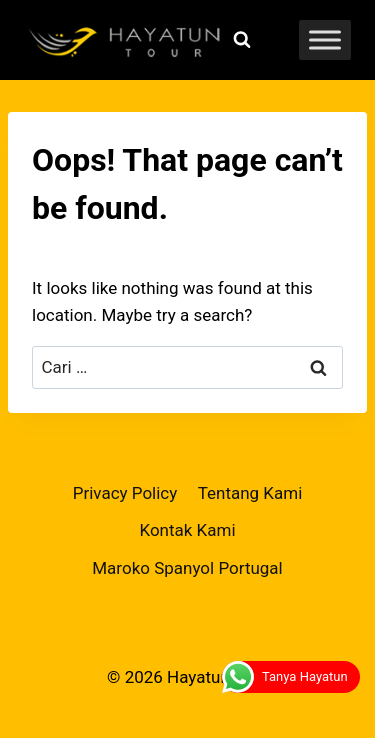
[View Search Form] (242, 40)
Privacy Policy (125, 493)
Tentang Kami (250, 493)
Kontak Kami (187, 530)
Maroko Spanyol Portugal (187, 568)
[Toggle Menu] (325, 39)
